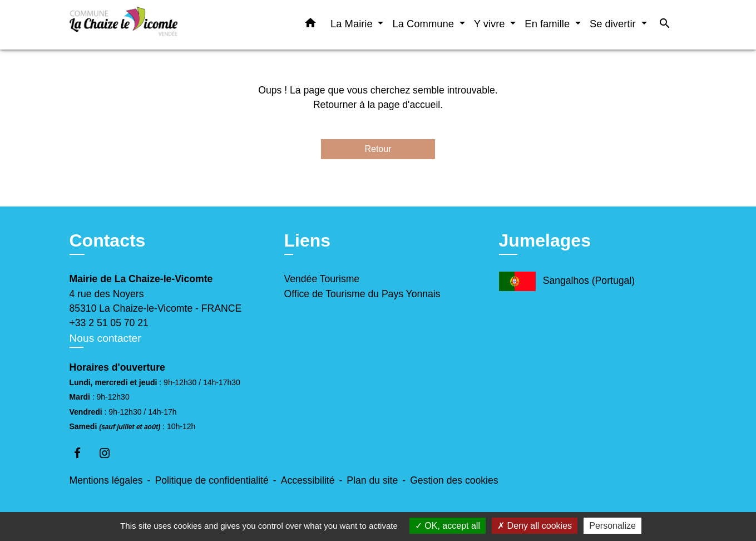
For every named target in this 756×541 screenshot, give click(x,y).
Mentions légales (106, 480)
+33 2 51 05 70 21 (109, 323)
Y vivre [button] (491, 24)
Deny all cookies (535, 526)
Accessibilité (308, 480)
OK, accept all (448, 526)
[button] (310, 25)
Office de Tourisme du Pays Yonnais (362, 294)
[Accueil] (139, 25)
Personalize (612, 526)
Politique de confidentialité (211, 480)
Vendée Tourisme (322, 279)
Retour (378, 149)
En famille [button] (549, 24)
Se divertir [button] (614, 24)
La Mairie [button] (353, 24)
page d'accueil (409, 105)
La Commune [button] (424, 24)
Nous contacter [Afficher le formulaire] (105, 338)
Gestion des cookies (454, 480)
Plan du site (372, 480)
